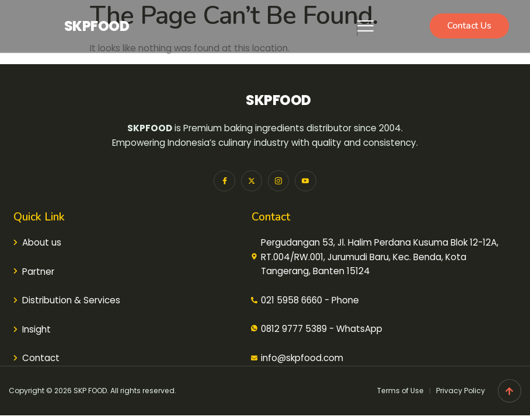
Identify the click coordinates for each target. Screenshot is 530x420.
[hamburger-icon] (357, 26)
